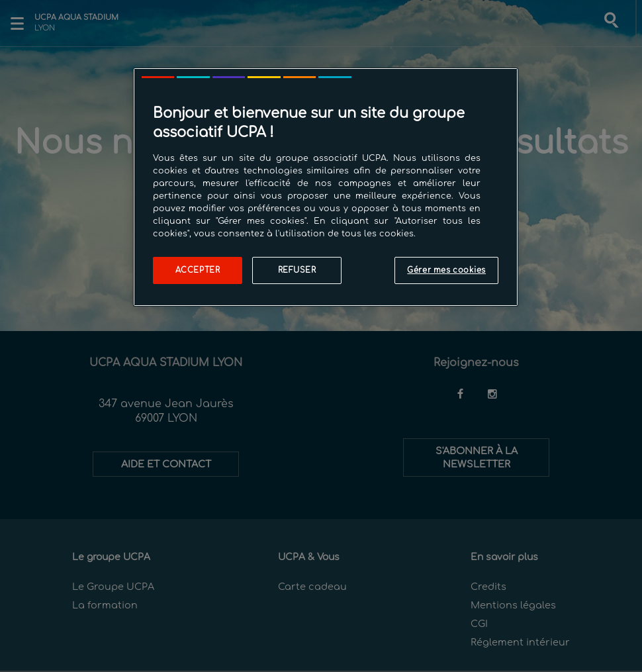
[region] (326, 187)
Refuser (297, 270)
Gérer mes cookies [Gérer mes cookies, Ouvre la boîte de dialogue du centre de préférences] (446, 270)
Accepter (198, 270)
